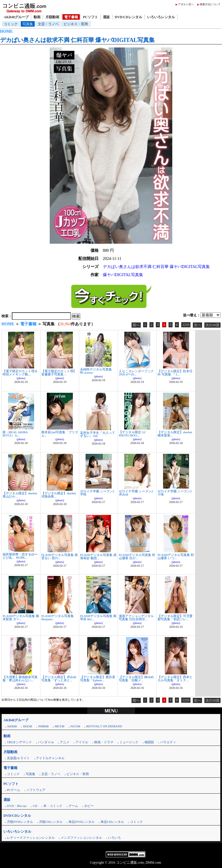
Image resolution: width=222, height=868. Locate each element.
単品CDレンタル (112, 822)
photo (21, 378)
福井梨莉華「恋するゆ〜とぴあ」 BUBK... (20, 556)
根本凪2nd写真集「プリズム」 (60, 434)
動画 (37, 17)
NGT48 (75, 726)
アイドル (82, 742)
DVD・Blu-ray (17, 806)
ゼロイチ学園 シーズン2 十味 (175, 493)
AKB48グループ (16, 17)
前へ (136, 325)
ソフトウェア (36, 790)
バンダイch (46, 742)
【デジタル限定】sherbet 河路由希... (59, 495)
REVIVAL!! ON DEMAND (104, 726)
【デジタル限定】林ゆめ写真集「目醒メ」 (136, 679)
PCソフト (90, 17)
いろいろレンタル (161, 17)
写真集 (28, 24)
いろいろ (114, 838)
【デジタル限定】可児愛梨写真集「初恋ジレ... (175, 617)
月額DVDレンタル (20, 822)
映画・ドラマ (104, 742)
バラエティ (168, 742)
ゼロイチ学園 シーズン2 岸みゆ (136, 493)
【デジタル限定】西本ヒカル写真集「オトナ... (175, 679)
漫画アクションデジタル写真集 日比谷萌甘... (136, 617)
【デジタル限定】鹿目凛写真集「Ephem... (98, 679)
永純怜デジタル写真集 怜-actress (96, 371)
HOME (6, 31)
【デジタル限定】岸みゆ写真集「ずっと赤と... (59, 679)
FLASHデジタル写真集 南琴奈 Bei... (98, 617)
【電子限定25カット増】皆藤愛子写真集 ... (59, 373)
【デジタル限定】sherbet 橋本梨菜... (175, 434)
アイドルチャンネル (50, 758)
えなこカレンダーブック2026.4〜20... (136, 373)
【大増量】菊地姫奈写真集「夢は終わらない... (20, 679)
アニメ (65, 742)
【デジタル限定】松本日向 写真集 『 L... (175, 373)
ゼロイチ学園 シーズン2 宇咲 (97, 493)
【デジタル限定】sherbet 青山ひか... (20, 495)
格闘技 (149, 742)
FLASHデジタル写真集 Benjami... (58, 617)
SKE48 (27, 726)
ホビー (89, 806)
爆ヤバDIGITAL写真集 (123, 275)
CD (35, 806)
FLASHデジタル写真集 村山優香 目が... (137, 556)
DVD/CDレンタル (128, 17)
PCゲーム (14, 790)
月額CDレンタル (51, 822)
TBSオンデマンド (19, 742)
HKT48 (60, 726)
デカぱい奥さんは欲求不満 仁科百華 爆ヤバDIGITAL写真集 (77, 40)
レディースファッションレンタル (31, 838)
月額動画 (52, 17)
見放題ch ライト (18, 758)
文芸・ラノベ (48, 24)
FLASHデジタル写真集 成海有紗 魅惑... (98, 556)
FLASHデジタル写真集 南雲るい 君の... (60, 556)
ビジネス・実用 (76, 24)
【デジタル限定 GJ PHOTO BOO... (132, 434)
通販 (106, 17)
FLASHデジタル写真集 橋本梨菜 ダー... (21, 617)
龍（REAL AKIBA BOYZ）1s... (15, 434)
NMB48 (43, 726)
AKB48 (12, 726)
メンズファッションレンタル (81, 838)
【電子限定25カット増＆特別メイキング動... (20, 373)
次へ (197, 325)
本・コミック (53, 806)
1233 (186, 325)
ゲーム (73, 806)
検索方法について (210, 4)
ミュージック (129, 742)
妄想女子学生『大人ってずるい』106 (98, 434)
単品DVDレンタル (82, 822)
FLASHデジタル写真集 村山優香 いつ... (176, 556)
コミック (11, 24)
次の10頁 (212, 325)
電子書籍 (71, 17)
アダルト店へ (186, 4)
